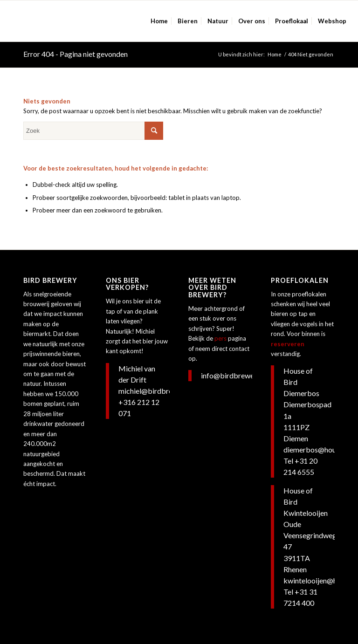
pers (220, 338)
